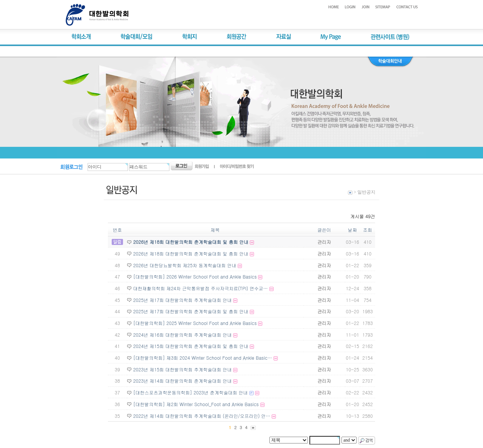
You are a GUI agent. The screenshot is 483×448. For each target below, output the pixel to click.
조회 (368, 230)
